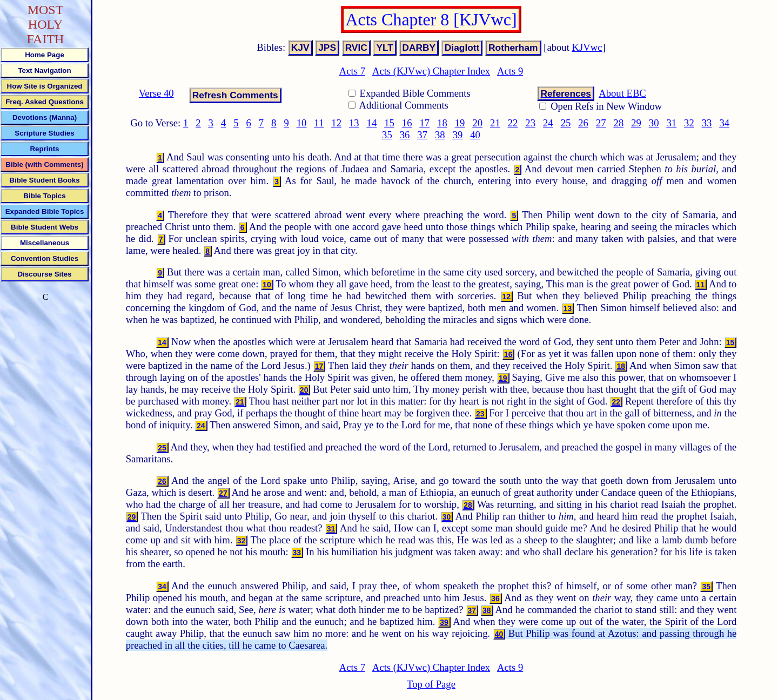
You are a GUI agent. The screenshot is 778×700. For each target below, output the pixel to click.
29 (636, 123)
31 (671, 123)
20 (477, 123)
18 (442, 123)
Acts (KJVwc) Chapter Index (431, 71)
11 (319, 123)
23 (530, 123)
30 (654, 123)
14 (372, 123)
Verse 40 (156, 93)
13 (354, 123)
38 (440, 135)
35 (387, 135)
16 (407, 123)
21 (495, 123)
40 (475, 135)
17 (425, 123)
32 (689, 123)
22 (513, 123)
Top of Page (431, 684)
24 (548, 123)
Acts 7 (352, 71)
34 (724, 123)
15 (389, 123)
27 (601, 123)
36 (405, 135)
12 (336, 123)
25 (566, 123)
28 (619, 123)
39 (458, 135)
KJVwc (587, 47)
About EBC (622, 93)
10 (302, 123)
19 (460, 123)
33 (707, 123)
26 (583, 123)
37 (422, 135)
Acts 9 (510, 71)
